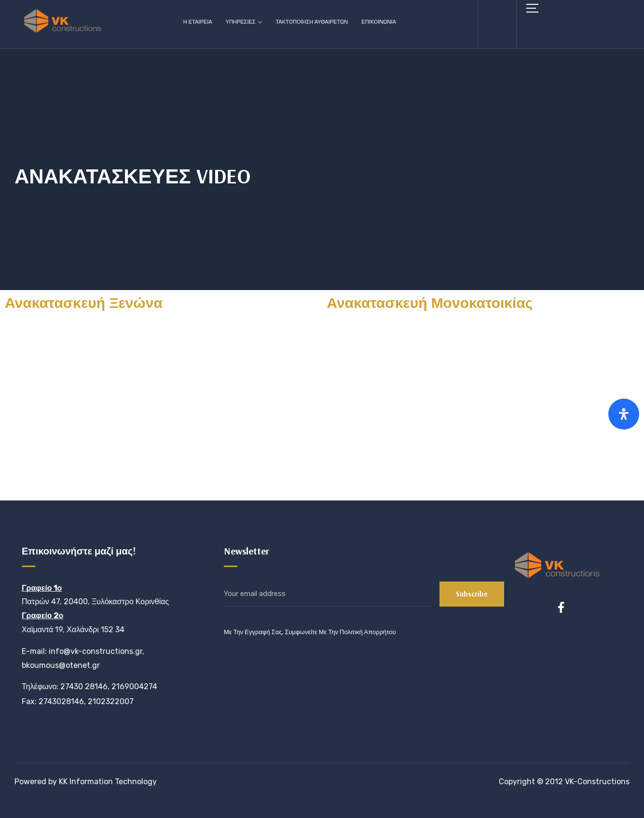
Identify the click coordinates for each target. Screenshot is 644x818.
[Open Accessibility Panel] (624, 414)
